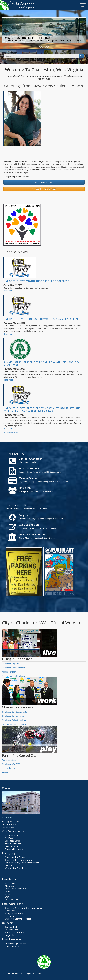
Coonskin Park (11, 930)
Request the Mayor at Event (44, 189)
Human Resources (13, 844)
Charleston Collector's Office (14, 720)
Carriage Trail (11, 927)
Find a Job (25, 488)
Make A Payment (29, 478)
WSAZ (8, 897)
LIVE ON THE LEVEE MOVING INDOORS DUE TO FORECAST (36, 281)
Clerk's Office (11, 838)
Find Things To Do (16, 505)
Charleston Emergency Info (14, 668)
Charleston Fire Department (17, 857)
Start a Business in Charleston (15, 724)
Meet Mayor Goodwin (44, 182)
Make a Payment (9, 672)
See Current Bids (29, 525)
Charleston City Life (10, 664)
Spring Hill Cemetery (14, 913)
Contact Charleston (31, 459)
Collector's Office (13, 841)
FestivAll (6, 772)
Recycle (23, 515)
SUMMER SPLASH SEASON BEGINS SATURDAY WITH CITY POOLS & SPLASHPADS (41, 363)
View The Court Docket (33, 535)
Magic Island (11, 935)
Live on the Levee (10, 768)
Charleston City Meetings (13, 716)
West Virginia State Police (16, 868)
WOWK (8, 894)
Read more (8, 291)
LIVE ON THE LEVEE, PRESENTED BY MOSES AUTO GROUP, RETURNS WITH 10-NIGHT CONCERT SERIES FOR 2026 (42, 409)
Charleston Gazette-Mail (16, 889)
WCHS (8, 891)
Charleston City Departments (14, 712)
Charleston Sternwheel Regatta (19, 919)
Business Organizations (15, 943)
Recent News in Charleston (14, 676)
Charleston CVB (12, 946)
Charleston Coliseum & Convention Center (24, 908)
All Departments (12, 835)
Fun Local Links (9, 760)
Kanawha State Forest (15, 932)
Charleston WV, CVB (11, 764)
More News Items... (12, 433)
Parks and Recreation (14, 849)
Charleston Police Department (18, 860)
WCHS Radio (11, 883)
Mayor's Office (11, 846)
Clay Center (10, 911)
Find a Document (29, 468)
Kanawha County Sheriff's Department (22, 863)
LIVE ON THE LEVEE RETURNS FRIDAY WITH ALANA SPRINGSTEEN (41, 319)
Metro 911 (10, 865)
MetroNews (10, 886)
